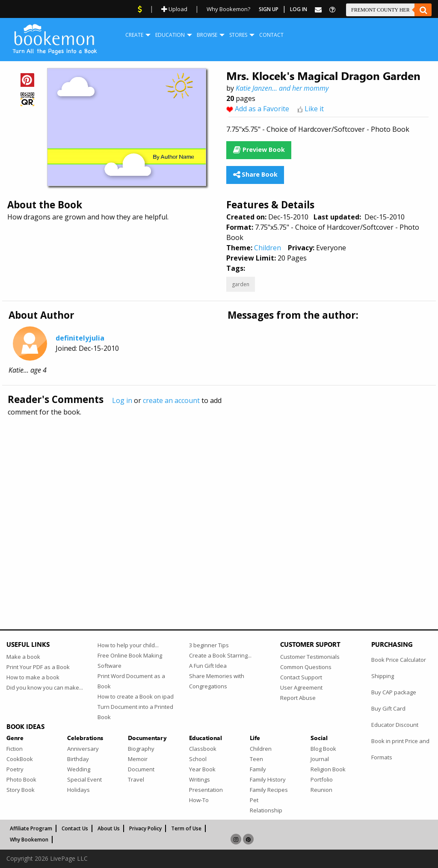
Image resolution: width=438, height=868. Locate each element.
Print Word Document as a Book (131, 681)
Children (268, 248)
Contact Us (75, 828)
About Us (109, 828)
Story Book (21, 790)
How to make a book (33, 677)
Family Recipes (269, 790)
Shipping (383, 676)
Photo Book (21, 779)
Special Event (84, 779)
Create (134, 35)
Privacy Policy (145, 828)
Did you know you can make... (45, 687)
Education (170, 35)
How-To (199, 800)
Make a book (23, 657)
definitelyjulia (80, 338)
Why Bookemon (29, 840)
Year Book (202, 769)
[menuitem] (134, 35)
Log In (299, 9)
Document (141, 769)
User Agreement (301, 687)
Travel (136, 779)
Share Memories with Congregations (217, 681)
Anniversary (83, 749)
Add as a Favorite (262, 109)
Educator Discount (395, 725)
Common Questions (306, 667)
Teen (256, 759)
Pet (254, 800)
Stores (238, 35)
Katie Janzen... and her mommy (282, 88)
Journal (320, 759)
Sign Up (269, 9)
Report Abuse (298, 698)
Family (258, 769)
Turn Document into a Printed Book (135, 712)
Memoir (138, 759)
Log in (122, 400)
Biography (141, 749)
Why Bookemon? (228, 9)
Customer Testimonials (310, 657)
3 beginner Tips (209, 645)
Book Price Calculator (399, 660)
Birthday (78, 759)
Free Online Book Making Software (130, 661)
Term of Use (186, 828)
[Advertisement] (219, 504)
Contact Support (301, 677)
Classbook (203, 749)
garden (241, 284)
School (198, 759)
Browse (207, 35)
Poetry (15, 769)
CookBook (20, 759)
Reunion (321, 790)
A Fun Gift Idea (208, 666)
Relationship (266, 810)
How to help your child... (128, 645)
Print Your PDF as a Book (38, 667)
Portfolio (322, 779)
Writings (200, 779)
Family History (268, 779)
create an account (171, 400)
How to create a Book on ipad (136, 696)
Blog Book (323, 749)
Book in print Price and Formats (400, 749)
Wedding (79, 769)
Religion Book (328, 769)
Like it (314, 109)
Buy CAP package (394, 692)
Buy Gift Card (388, 708)
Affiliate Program (31, 828)
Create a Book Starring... (220, 655)
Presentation (206, 790)
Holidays (78, 790)
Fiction (15, 749)
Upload (174, 9)
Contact (271, 35)
